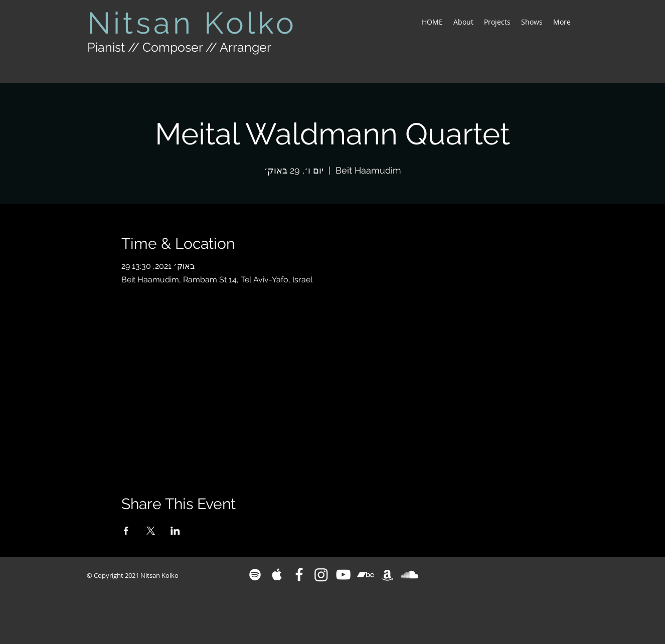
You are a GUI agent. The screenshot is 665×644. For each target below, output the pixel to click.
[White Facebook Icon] (299, 575)
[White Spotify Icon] (255, 575)
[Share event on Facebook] (126, 531)
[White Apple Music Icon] (277, 575)
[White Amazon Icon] (387, 575)
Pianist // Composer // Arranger (179, 47)
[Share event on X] (151, 531)
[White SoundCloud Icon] (409, 575)
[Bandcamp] (365, 575)
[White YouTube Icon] (343, 575)
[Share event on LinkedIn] (175, 531)
